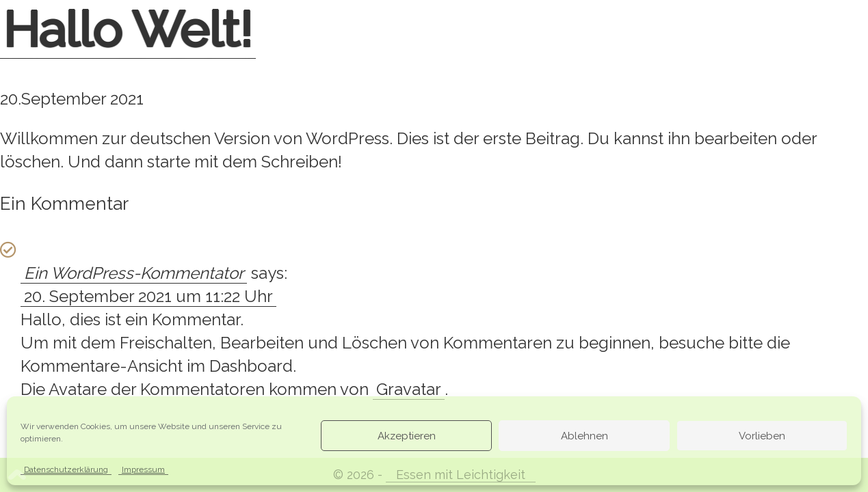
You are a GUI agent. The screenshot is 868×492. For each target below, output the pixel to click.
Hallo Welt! (128, 29)
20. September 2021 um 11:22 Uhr (148, 296)
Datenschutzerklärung (66, 469)
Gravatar (409, 389)
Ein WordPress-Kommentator (134, 273)
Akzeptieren (407, 436)
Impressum (143, 469)
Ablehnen (584, 436)
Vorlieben (762, 436)
